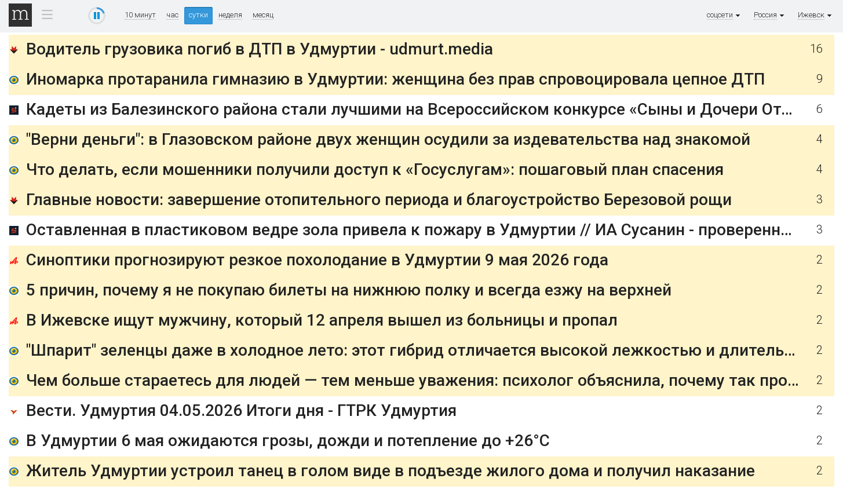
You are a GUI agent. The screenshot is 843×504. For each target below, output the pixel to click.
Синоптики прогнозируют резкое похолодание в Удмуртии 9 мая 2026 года (317, 260)
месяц (263, 15)
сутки (198, 15)
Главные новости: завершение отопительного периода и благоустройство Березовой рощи (379, 200)
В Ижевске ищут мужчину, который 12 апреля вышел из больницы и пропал (322, 320)
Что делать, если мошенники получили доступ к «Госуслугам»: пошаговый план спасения (375, 169)
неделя (230, 15)
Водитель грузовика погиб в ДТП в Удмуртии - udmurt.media (260, 49)
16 (816, 49)
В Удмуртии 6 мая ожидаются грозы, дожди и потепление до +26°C (288, 441)
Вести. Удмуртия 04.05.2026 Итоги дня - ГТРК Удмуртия (241, 410)
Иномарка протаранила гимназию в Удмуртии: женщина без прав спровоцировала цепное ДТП (395, 79)
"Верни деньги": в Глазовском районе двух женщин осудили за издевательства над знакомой (388, 139)
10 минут (140, 15)
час (172, 15)
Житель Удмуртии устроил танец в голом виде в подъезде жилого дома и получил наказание (391, 471)
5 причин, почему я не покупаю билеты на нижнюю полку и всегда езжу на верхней (349, 290)
